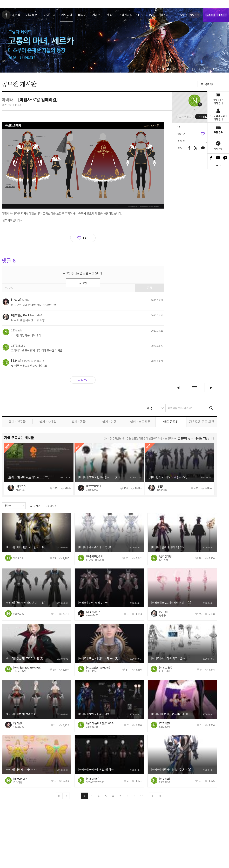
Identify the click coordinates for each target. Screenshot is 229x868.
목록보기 (194, 388)
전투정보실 (204, 117)
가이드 (48, 15)
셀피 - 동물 (79, 422)
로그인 (183, 15)
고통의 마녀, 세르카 (114, 40)
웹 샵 (109, 15)
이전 (66, 796)
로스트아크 (6, 15)
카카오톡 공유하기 (203, 148)
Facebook (211, 158)
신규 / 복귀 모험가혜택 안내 (218, 118)
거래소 (96, 15)
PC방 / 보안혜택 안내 (218, 102)
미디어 (82, 15)
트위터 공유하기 (196, 148)
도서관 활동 (185, 117)
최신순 (37, 506)
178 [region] (209, 134)
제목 (150, 408)
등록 (150, 288)
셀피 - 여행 (109, 422)
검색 (211, 408)
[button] (159, 69)
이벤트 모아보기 (213, 69)
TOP (218, 166)
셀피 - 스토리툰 (140, 422)
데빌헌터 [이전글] (178, 388)
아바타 (7, 506)
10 (142, 796)
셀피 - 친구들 (17, 422)
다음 (152, 796)
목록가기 (210, 84)
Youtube (218, 158)
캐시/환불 (218, 149)
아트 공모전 (171, 422)
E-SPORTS (145, 15)
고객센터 (124, 15)
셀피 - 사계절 (48, 422)
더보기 (85, 380)
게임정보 (32, 15)
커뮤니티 (67, 15)
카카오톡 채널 (225, 158)
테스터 (164, 15)
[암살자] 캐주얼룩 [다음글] (211, 388)
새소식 (16, 15)
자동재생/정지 (164, 69)
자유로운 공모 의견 (202, 422)
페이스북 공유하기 (189, 148)
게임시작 (216, 15)
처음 (59, 796)
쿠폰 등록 (218, 132)
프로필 (194, 101)
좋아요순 (52, 506)
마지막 (160, 796)
